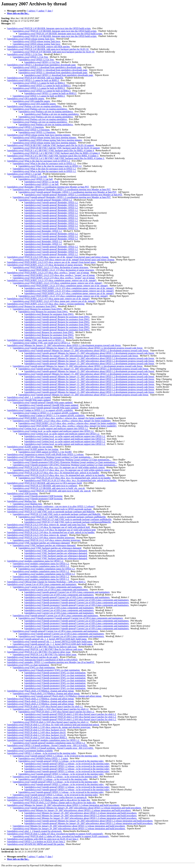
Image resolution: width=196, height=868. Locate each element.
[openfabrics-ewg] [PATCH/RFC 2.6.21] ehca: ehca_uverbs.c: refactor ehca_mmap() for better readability (56, 418)
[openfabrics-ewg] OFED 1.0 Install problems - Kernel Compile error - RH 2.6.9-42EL (47, 745)
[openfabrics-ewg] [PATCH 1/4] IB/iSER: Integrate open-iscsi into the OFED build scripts (49, 28)
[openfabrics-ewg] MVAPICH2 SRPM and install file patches (36, 844)
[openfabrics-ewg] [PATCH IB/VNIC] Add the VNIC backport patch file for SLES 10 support (51, 145)
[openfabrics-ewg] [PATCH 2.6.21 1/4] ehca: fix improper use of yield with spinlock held (49, 527)
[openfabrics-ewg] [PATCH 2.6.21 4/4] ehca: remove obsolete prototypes (41, 538)
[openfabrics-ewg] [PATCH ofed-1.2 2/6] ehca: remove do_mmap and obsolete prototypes (49, 727)
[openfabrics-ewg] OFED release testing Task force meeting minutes (39, 135)
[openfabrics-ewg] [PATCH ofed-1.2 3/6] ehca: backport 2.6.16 (36, 730)
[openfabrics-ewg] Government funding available (30, 751)
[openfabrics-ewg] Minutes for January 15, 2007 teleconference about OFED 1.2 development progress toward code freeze (64, 345)
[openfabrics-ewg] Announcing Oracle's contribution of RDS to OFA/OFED (42, 660)
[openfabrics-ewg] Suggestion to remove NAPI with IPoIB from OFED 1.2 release (46, 454)
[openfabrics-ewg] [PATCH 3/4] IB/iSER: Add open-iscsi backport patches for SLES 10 (48, 49)
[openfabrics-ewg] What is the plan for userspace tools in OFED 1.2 (39, 161)
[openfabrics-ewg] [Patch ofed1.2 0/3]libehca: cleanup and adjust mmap (41, 691)
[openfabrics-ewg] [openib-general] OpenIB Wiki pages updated (43, 402)
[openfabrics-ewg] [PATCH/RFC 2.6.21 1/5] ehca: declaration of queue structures (45, 265)
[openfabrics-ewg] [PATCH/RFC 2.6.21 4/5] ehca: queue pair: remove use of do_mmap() (48, 299)
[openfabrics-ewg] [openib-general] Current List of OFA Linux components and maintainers (67, 592)
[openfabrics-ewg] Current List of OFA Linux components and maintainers (42, 584)
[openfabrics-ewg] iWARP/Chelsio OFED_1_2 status (44, 758)
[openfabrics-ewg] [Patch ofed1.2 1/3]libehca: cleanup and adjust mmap (41, 699)
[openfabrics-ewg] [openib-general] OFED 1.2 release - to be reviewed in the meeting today (56, 756)
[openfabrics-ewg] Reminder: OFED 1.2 (43, 231)
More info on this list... (18, 13)
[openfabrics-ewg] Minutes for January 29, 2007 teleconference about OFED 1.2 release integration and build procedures (63, 805)
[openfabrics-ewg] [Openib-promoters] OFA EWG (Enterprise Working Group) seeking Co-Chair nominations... (59, 460)
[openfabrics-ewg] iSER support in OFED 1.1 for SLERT (45, 452)
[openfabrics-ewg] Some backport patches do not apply (33, 657)
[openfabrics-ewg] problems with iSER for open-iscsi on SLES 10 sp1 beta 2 (43, 839)
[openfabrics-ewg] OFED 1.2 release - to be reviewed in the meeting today (42, 753)
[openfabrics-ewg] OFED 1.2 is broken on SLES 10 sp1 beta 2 (36, 842)
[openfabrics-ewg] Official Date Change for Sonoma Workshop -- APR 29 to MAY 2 (46, 582)
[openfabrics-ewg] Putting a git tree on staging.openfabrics (34, 106)
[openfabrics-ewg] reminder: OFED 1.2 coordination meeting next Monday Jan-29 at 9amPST (51, 662)
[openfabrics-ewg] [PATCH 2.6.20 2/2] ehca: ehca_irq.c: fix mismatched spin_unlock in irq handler (53, 473)
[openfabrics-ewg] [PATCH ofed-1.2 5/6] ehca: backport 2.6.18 (36, 735)
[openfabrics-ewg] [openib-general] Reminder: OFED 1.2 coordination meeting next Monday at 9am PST (62, 189)
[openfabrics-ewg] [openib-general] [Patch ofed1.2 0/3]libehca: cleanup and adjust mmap (60, 696)
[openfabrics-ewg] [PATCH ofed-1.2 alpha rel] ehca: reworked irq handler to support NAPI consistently (55, 834)
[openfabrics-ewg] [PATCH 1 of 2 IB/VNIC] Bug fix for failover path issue (42, 647)
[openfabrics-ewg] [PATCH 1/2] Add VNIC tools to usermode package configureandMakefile (68, 522)
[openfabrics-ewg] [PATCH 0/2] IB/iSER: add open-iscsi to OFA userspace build (45, 483)
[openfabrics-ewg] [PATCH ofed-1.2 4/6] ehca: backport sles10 (36, 732)
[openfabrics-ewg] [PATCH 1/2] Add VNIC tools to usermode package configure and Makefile (51, 512)
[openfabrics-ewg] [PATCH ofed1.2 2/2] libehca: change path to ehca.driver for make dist (49, 800)
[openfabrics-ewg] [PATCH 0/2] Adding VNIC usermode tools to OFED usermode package (50, 509)
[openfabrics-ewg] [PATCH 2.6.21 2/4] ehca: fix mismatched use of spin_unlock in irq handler (51, 532)
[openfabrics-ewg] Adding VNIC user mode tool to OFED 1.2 (36, 340)
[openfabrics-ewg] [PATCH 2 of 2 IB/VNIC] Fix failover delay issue (39, 652)
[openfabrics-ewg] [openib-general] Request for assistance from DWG (57, 317)
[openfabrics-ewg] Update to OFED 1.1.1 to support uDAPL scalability (40, 410)
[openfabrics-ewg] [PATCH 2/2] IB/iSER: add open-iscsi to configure (45, 486)
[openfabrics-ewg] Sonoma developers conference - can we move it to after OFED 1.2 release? (51, 506)
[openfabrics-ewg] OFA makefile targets (26, 99)
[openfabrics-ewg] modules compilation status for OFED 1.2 (35, 561)
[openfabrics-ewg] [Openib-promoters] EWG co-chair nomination (49, 670)
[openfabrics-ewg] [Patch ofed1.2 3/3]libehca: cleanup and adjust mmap (41, 704)
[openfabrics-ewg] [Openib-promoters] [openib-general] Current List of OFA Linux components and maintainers (77, 600)
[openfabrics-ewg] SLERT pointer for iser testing (30, 447)
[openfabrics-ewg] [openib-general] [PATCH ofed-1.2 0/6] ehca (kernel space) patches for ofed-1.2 (70, 714)
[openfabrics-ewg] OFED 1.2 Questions (26, 127)
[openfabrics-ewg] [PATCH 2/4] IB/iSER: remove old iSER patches (39, 47)
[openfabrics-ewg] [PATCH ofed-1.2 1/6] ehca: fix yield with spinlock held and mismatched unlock (53, 725)
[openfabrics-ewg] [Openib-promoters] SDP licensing (38, 496)
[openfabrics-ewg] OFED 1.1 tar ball (24, 174)
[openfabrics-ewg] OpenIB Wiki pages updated (29, 400)
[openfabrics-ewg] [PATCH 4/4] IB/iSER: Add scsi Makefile (35, 78)
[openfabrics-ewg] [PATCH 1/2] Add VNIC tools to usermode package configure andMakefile (62, 517)
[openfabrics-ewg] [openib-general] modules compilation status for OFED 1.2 (43, 740)
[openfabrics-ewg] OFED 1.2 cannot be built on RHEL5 (33, 80)
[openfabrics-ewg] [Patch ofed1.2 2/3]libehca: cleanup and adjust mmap (41, 701)
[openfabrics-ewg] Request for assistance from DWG (32, 306)
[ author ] (41, 11)
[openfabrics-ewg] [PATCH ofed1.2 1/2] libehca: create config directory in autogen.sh (47, 797)
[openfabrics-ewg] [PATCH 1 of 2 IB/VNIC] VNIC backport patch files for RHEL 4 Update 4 (51, 150)
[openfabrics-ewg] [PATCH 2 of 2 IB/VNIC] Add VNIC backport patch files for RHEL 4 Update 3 (53, 156)
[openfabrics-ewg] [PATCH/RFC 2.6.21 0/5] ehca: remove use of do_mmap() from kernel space (52, 262)
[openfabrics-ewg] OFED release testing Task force (31, 39)
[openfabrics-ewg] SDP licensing (23, 493)
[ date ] (50, 11)
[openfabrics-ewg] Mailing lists (22, 501)
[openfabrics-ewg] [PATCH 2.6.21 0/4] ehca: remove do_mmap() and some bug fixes (47, 525)
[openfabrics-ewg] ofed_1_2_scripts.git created (29, 397)
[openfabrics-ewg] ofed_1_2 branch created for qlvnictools (34, 831)
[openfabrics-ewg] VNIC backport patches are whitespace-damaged (39, 543)
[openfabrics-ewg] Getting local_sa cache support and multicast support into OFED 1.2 (48, 428)
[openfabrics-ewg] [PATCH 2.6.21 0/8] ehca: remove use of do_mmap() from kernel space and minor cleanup (58, 257)
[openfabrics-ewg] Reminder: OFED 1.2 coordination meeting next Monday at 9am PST (48, 187)
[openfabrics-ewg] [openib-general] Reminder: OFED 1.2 (45, 200)
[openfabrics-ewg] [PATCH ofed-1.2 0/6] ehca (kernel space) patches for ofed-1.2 (45, 706)
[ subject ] (32, 11)
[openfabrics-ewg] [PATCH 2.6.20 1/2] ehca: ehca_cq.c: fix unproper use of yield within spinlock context (56, 467)
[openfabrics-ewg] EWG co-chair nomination (28, 665)
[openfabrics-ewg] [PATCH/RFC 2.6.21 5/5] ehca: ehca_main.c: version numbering (46, 304)
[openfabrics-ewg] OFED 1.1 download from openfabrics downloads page (42, 65)
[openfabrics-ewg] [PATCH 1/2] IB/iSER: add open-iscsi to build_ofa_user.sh (49, 488)
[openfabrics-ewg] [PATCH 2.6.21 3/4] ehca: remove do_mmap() (37, 535)
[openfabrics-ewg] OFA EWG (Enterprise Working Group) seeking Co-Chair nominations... (50, 457)
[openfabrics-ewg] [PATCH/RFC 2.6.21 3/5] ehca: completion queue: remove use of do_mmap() (52, 280)
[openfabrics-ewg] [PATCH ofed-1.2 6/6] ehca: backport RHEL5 (37, 738)
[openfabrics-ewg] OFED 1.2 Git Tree (25, 54)
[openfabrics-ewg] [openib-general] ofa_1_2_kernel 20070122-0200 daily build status (47, 639)
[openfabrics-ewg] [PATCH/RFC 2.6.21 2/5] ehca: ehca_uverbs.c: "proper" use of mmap (48, 273)
